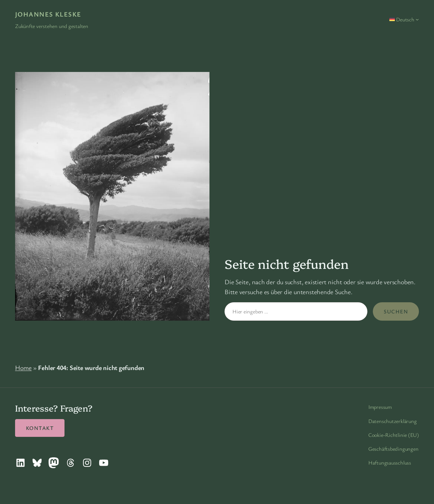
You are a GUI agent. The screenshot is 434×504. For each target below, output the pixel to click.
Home (23, 367)
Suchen (396, 311)
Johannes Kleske (48, 14)
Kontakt (40, 428)
